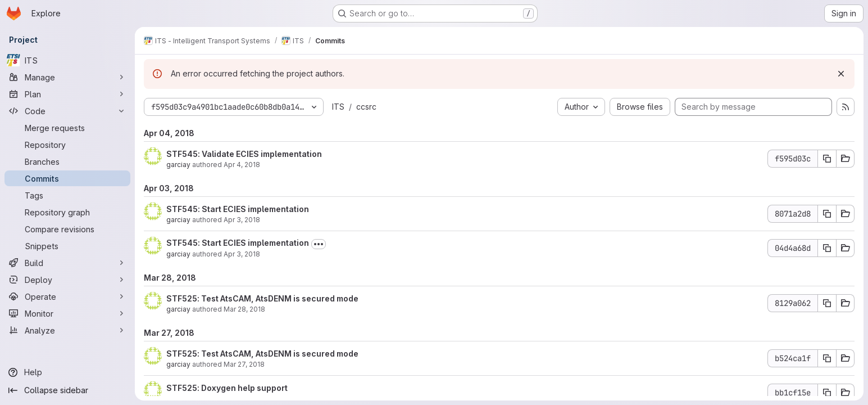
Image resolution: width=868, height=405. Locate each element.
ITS (338, 107)
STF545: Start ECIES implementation (238, 209)
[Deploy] (67, 280)
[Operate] (67, 296)
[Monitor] (67, 313)
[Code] (67, 111)
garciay (178, 165)
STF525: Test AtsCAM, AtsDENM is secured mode (262, 298)
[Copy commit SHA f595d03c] (827, 159)
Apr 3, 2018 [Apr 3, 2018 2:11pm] (242, 220)
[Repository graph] (67, 212)
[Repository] (67, 145)
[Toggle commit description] (319, 244)
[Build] (67, 263)
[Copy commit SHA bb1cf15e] (827, 393)
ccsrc (366, 107)
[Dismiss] (841, 74)
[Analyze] (67, 330)
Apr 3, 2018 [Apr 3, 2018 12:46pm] (242, 254)
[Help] (67, 372)
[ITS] (67, 60)
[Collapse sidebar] (67, 390)
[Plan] (67, 94)
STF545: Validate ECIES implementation (244, 154)
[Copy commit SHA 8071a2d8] (827, 214)
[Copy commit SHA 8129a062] (827, 303)
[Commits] (67, 178)
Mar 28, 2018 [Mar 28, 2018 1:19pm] (244, 309)
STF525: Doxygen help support (227, 388)
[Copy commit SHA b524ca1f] (827, 358)
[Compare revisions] (67, 229)
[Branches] (67, 161)
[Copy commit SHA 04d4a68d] (827, 248)
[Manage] (67, 77)
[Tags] (67, 195)
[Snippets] (67, 246)
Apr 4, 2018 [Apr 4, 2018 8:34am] (242, 165)
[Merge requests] (67, 128)
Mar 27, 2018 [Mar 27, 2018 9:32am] (244, 364)
